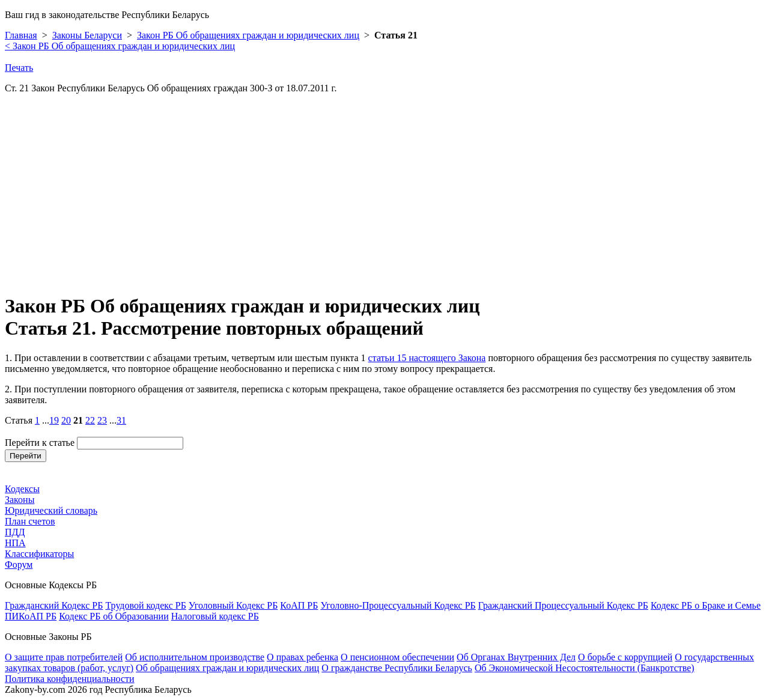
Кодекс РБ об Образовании (114, 616)
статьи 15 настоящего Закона (427, 358)
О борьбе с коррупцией (625, 657)
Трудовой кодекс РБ (145, 605)
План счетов (30, 521)
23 (102, 420)
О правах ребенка (302, 657)
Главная (21, 35)
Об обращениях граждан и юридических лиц (227, 668)
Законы (20, 500)
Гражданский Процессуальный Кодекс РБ (563, 605)
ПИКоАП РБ (31, 616)
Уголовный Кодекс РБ (233, 605)
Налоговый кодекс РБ (215, 616)
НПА (15, 543)
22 (90, 420)
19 (54, 420)
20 (66, 420)
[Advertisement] (365, 198)
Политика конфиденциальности (70, 679)
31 (121, 420)
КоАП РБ (299, 605)
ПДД (15, 532)
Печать (19, 68)
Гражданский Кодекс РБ (54, 605)
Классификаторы (39, 554)
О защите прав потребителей (64, 657)
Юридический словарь (51, 510)
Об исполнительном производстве (195, 657)
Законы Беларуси (87, 35)
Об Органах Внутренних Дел (516, 657)
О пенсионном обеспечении (397, 657)
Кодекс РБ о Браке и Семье (706, 605)
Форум (19, 565)
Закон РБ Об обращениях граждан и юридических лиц (248, 35)
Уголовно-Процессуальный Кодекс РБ (398, 605)
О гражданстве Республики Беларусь (397, 668)
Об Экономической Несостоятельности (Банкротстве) (585, 668)
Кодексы (22, 489)
